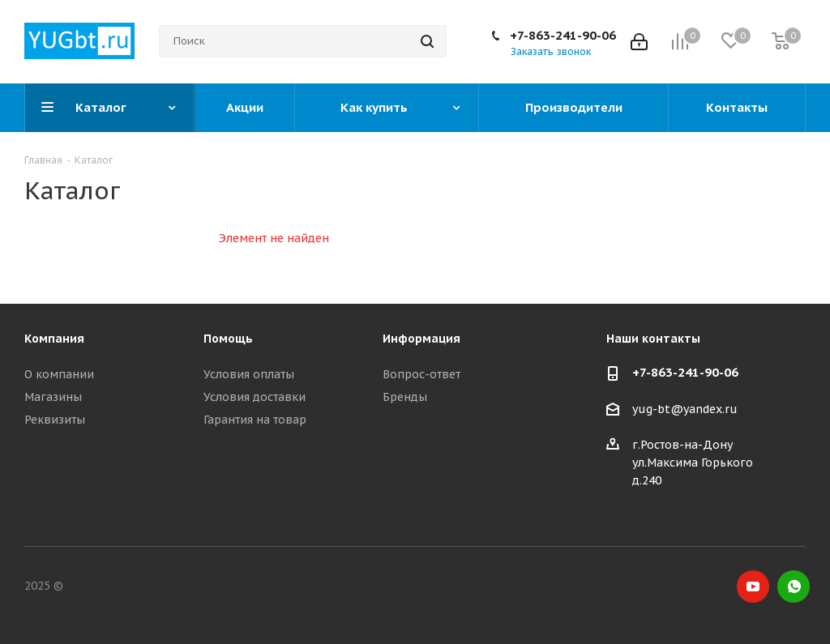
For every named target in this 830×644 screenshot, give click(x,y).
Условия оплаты (249, 374)
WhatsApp (794, 586)
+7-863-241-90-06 (563, 35)
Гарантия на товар (255, 420)
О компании (59, 374)
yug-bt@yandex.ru (685, 409)
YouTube (753, 586)
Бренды (405, 397)
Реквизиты (55, 420)
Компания (54, 339)
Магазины (53, 397)
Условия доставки (255, 397)
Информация (421, 339)
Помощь (228, 339)
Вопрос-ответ (421, 374)
